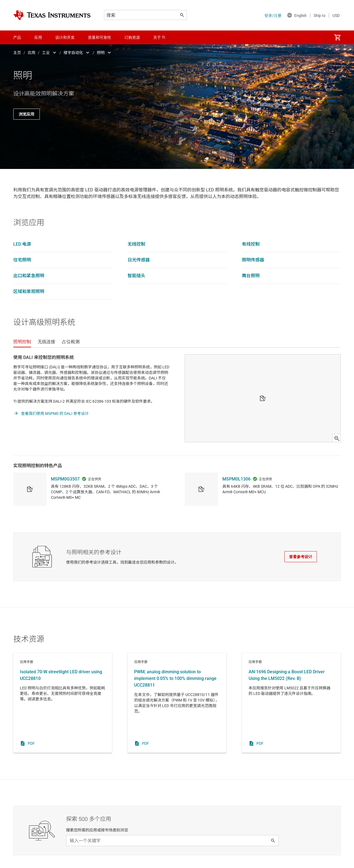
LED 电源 (22, 244)
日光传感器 (139, 260)
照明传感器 (253, 260)
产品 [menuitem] (17, 37)
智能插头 (136, 276)
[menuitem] (337, 37)
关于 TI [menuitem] (159, 37)
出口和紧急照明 (29, 276)
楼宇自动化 (73, 53)
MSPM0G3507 (65, 479)
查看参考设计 (301, 557)
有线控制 (251, 244)
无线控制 (136, 244)
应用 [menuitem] (38, 37)
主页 (17, 53)
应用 (32, 53)
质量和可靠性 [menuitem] (100, 37)
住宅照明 (22, 260)
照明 (101, 53)
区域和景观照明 (29, 292)
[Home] (52, 15)
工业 (46, 53)
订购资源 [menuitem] (132, 37)
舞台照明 (251, 276)
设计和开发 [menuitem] (65, 37)
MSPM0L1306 (236, 479)
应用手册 (63, 703)
